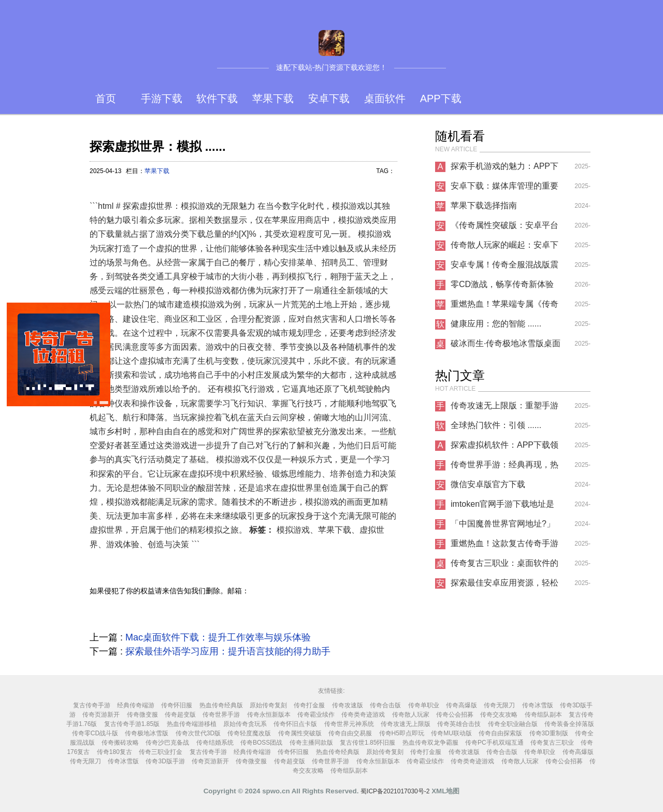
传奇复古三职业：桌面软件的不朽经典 (505, 566)
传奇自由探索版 (500, 733)
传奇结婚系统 (215, 743)
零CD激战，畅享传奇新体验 (502, 284)
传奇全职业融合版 (513, 724)
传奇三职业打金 (161, 752)
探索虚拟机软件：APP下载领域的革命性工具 (505, 448)
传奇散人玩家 (411, 715)
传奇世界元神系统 (349, 724)
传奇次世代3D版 (198, 733)
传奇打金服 (309, 705)
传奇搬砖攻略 (120, 743)
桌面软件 (385, 98)
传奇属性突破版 (300, 733)
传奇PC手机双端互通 (494, 743)
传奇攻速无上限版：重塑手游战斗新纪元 (505, 408)
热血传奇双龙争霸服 (430, 743)
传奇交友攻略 (499, 715)
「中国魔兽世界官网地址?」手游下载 (503, 526)
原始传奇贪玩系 (245, 724)
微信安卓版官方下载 (488, 484)
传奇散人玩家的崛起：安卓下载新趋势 (505, 248)
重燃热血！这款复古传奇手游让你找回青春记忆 (505, 546)
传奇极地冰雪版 (147, 733)
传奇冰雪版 (538, 705)
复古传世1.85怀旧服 (367, 743)
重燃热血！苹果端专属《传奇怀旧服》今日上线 (505, 307)
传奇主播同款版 (311, 743)
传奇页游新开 (101, 715)
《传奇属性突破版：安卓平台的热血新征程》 (505, 228)
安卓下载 (329, 98)
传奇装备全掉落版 (569, 724)
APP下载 (441, 98)
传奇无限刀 (499, 705)
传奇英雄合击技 (459, 724)
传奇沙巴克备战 (167, 743)
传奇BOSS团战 (261, 743)
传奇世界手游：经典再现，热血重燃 (505, 467)
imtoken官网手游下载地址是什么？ (502, 507)
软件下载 (217, 98)
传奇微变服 (142, 715)
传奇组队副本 (543, 715)
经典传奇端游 (136, 705)
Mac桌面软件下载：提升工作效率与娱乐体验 (218, 637)
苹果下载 (273, 98)
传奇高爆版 (462, 705)
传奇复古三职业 (552, 743)
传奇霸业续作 (316, 715)
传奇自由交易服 (350, 733)
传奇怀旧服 (177, 705)
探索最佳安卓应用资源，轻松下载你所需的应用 (505, 586)
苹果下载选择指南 (484, 205)
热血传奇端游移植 (192, 724)
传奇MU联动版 (451, 733)
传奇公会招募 (455, 715)
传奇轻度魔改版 (249, 733)
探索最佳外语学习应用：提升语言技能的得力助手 (228, 651)
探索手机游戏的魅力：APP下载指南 (505, 169)
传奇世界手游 (221, 715)
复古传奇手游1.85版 (132, 724)
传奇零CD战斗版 (95, 733)
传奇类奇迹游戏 (363, 715)
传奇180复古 (114, 752)
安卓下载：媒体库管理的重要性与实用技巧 (505, 189)
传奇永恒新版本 (269, 715)
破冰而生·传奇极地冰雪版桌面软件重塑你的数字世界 (506, 346)
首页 (106, 98)
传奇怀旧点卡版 (295, 724)
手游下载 (162, 98)
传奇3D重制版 (549, 733)
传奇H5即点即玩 (402, 733)
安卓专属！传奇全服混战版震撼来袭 (505, 267)
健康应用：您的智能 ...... (496, 324)
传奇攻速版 (348, 705)
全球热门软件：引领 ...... (496, 425)
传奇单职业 (424, 705)
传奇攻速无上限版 (406, 724)
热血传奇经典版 (221, 705)
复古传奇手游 (92, 705)
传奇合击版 (385, 705)
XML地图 (445, 791)
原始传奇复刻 (268, 705)
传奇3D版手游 (165, 761)
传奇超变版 (180, 715)
